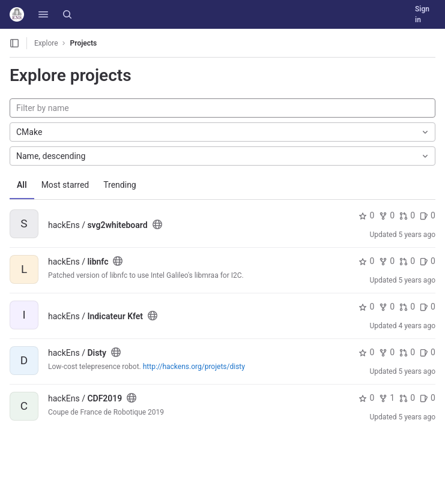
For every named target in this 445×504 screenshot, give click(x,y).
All (22, 185)
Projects (84, 43)
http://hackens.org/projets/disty (194, 367)
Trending (120, 185)
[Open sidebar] (14, 43)
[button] (43, 14)
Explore (46, 43)
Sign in (422, 14)
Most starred (65, 185)
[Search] (67, 14)
